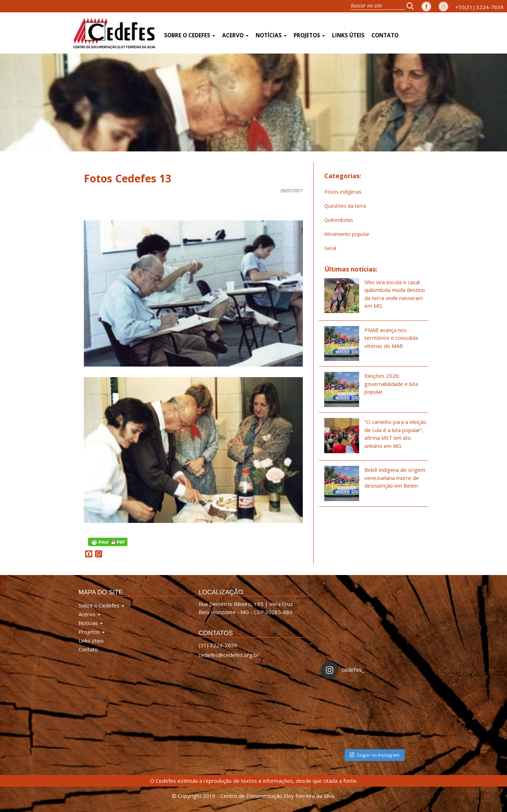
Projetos (309, 35)
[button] (412, 6)
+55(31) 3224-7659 (479, 7)
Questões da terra (345, 206)
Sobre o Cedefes (190, 35)
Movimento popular (347, 234)
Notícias (271, 35)
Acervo (235, 35)
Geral (330, 248)
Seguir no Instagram (375, 755)
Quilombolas (339, 220)
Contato (385, 35)
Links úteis (348, 35)
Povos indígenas (343, 192)
